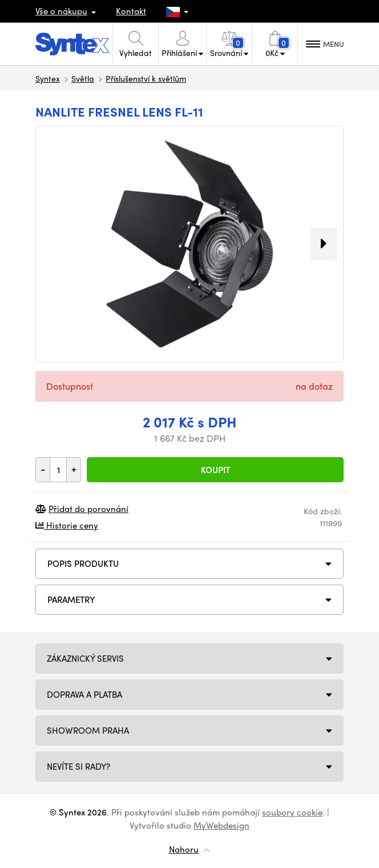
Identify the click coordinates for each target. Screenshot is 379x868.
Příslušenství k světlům (146, 78)
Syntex (48, 78)
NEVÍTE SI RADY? (78, 766)
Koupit (215, 470)
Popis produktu (83, 563)
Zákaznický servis (85, 658)
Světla (83, 78)
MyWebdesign (221, 825)
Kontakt (131, 11)
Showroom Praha (88, 730)
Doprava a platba (84, 694)
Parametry (71, 599)
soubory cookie (292, 812)
